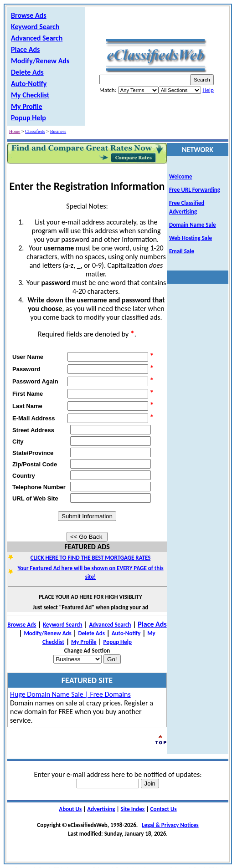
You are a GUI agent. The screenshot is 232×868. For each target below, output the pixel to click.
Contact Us (164, 809)
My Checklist (30, 95)
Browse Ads (29, 15)
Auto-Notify (29, 84)
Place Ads (25, 49)
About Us (70, 809)
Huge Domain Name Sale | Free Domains (70, 694)
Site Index (133, 809)
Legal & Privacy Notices (170, 825)
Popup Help (28, 118)
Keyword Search (35, 27)
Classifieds (35, 131)
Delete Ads (27, 72)
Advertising (101, 809)
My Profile (27, 106)
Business (58, 131)
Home (15, 131)
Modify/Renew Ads (40, 61)
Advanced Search (37, 38)
